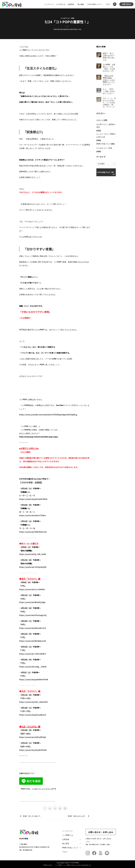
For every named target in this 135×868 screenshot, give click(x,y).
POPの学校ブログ (103, 144)
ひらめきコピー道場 (67, 18)
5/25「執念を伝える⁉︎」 (79, 816)
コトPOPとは (61, 4)
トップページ (49, 4)
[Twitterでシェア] (50, 808)
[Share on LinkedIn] (65, 808)
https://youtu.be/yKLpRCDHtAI (33, 750)
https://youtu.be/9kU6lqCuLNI (33, 641)
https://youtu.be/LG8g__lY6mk (33, 667)
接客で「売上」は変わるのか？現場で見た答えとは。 (109, 56)
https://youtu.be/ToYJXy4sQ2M (33, 567)
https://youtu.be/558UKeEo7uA (33, 532)
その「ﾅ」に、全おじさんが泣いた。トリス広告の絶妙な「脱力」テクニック (109, 102)
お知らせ (100, 120)
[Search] (115, 4)
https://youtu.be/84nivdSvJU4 (32, 628)
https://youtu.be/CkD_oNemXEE (33, 702)
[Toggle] (80, 839)
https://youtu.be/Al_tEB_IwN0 (33, 554)
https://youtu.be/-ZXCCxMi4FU (33, 654)
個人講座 (81, 4)
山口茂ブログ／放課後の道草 (106, 126)
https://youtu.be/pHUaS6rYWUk (33, 499)
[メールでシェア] (55, 808)
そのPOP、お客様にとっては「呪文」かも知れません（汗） (109, 68)
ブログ (108, 4)
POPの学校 (78, 29)
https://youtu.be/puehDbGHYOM (34, 679)
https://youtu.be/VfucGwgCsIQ (33, 615)
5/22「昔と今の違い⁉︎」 (30, 816)
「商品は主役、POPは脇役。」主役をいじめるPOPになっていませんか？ (109, 80)
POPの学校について (95, 4)
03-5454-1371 (94, 844)
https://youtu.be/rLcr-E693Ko (32, 589)
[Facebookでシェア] (45, 808)
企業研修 (71, 4)
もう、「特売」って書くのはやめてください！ (109, 91)
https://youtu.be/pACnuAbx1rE (33, 715)
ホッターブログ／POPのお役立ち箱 (106, 135)
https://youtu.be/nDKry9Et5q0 (33, 737)
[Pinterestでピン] (60, 808)
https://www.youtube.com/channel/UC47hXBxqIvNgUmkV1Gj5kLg (48, 415)
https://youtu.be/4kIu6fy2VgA (32, 602)
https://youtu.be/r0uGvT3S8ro (33, 515)
